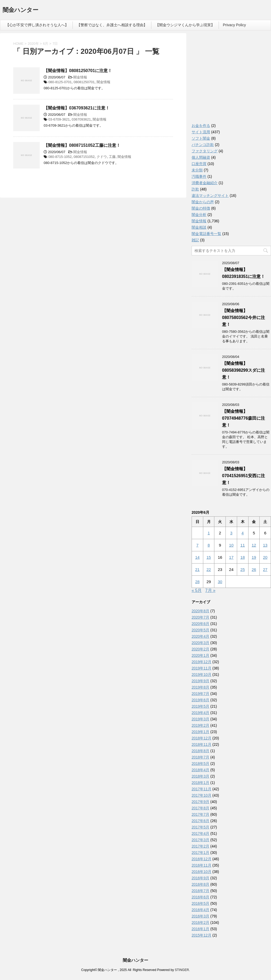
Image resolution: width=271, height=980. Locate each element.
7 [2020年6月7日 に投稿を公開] (197, 545)
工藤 (112, 157)
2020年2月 (200, 649)
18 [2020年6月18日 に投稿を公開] (243, 557)
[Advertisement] (231, 79)
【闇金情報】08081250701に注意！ (78, 71)
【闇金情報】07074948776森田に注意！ (243, 418)
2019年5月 (200, 706)
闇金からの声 (203, 202)
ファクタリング (205, 151)
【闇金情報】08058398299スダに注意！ (243, 370)
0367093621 (81, 119)
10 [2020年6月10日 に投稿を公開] (231, 545)
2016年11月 (202, 865)
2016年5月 (200, 903)
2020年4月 (200, 636)
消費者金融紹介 (205, 183)
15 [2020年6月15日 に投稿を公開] (209, 557)
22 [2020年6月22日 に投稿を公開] (209, 569)
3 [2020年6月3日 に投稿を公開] (231, 533)
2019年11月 (202, 668)
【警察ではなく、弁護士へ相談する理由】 (112, 25)
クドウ (102, 157)
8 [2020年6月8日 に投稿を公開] (209, 545)
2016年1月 (200, 929)
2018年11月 (202, 744)
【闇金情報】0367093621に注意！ (77, 108)
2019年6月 (200, 700)
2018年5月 (200, 764)
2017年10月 (202, 795)
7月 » (210, 590)
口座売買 (199, 164)
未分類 (197, 170)
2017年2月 (200, 846)
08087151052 (84, 157)
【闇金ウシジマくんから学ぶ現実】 (185, 25)
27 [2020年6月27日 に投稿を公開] (265, 569)
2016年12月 (202, 859)
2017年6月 (200, 821)
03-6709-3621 (59, 119)
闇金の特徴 (201, 208)
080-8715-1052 (60, 157)
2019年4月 (200, 713)
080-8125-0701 (60, 82)
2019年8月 (200, 687)
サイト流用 (201, 132)
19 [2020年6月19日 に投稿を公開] (254, 557)
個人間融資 (201, 157)
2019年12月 (202, 662)
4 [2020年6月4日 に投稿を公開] (242, 533)
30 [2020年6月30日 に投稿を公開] (220, 582)
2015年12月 (202, 935)
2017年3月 (200, 840)
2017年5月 (200, 827)
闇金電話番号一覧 (206, 234)
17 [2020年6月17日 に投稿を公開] (231, 557)
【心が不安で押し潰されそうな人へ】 (37, 25)
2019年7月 (200, 694)
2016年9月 (200, 878)
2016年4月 (200, 910)
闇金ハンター (21, 10)
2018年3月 (200, 776)
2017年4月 (200, 833)
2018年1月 (200, 783)
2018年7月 (200, 757)
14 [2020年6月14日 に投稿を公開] (198, 557)
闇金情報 (80, 77)
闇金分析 (199, 215)
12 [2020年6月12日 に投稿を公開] (254, 545)
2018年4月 (200, 770)
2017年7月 (200, 814)
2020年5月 (200, 630)
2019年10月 (202, 675)
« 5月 (197, 590)
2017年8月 (200, 808)
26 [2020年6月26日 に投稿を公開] (254, 569)
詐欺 (195, 189)
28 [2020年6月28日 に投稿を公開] (198, 582)
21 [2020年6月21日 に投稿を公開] (198, 569)
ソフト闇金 (201, 138)
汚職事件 (199, 176)
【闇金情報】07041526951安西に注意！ (243, 476)
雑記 (195, 240)
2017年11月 (202, 789)
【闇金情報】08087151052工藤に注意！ (82, 145)
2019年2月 (200, 725)
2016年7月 (200, 891)
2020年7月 (200, 617)
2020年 (33, 44)
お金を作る (201, 126)
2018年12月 (202, 738)
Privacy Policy (234, 25)
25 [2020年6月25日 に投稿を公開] (243, 569)
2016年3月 (200, 916)
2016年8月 (200, 884)
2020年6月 (200, 624)
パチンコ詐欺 (203, 145)
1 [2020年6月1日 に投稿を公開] (209, 533)
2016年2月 (200, 923)
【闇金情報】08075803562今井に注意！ (243, 318)
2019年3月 (200, 719)
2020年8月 (200, 611)
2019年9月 (200, 681)
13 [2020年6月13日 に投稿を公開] (265, 545)
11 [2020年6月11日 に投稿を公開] (243, 545)
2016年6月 (200, 897)
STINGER (182, 970)
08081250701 (84, 82)
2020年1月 (200, 655)
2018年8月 (200, 751)
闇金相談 (199, 227)
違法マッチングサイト (210, 196)
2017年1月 (200, 853)
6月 (46, 44)
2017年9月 (200, 802)
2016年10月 (202, 872)
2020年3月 (200, 643)
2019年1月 (200, 732)
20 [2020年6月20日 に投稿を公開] (265, 557)
